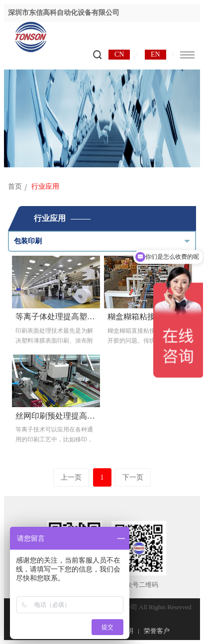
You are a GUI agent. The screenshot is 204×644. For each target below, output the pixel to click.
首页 (15, 186)
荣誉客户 (157, 631)
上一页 (71, 477)
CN (119, 54)
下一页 (133, 477)
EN (155, 54)
